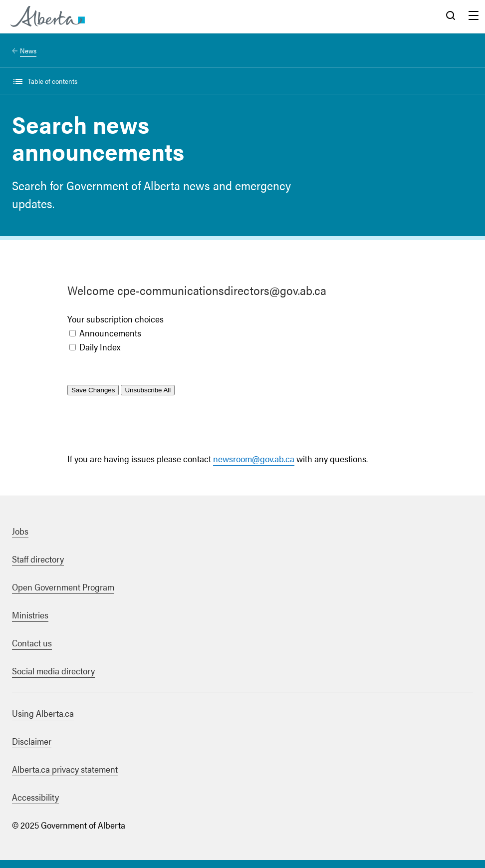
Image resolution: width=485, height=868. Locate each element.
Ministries (30, 615)
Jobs (20, 531)
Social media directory (53, 671)
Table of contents (53, 81)
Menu (474, 16)
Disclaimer (32, 741)
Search (451, 16)
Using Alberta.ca (43, 713)
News (28, 50)
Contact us (32, 643)
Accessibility (35, 797)
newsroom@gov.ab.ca (254, 458)
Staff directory (38, 559)
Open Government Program (63, 587)
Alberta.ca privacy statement (65, 769)
